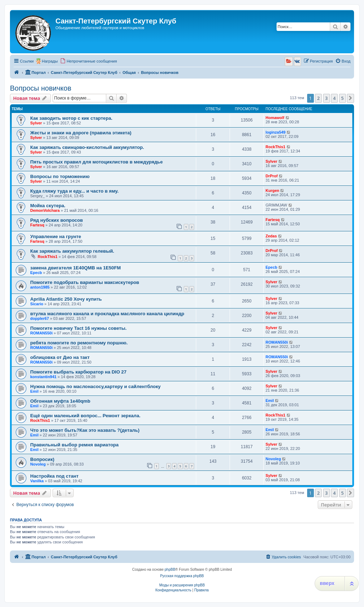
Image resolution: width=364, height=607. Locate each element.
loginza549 (275, 132)
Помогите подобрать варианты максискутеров (85, 282)
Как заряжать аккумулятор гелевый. (72, 251)
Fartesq (37, 225)
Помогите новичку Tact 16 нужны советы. (78, 328)
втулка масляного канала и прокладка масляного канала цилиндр (107, 314)
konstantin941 (43, 377)
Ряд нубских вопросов (57, 220)
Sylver (36, 123)
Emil (34, 391)
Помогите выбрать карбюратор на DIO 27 (78, 372)
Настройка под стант (54, 476)
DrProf (272, 176)
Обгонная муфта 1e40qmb (60, 401)
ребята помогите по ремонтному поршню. (79, 343)
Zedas (271, 236)
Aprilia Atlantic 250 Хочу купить (66, 299)
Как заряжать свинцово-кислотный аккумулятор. (87, 147)
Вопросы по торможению (60, 176)
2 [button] (318, 98)
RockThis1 (275, 147)
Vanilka (37, 481)
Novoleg (38, 464)
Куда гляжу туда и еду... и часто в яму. (74, 191)
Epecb (36, 273)
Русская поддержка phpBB (182, 576)
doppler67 (40, 318)
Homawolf (275, 118)
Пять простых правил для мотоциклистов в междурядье (97, 162)
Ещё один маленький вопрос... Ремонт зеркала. (85, 416)
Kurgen (272, 190)
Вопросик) (42, 459)
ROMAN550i (41, 333)
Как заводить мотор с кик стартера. (71, 118)
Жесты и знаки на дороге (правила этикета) (81, 133)
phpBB (170, 570)
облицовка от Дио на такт (60, 357)
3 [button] (326, 98)
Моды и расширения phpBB (182, 585)
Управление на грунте (56, 237)
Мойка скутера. (48, 206)
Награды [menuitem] (50, 61)
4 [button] (334, 98)
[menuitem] (89, 61)
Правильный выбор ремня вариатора (74, 445)
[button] (350, 98)
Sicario (37, 304)
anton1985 (40, 287)
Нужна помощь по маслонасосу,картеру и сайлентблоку (95, 386)
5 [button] (342, 98)
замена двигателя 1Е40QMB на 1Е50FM (76, 268)
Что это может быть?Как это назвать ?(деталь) (85, 430)
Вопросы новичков (41, 88)
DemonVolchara (45, 210)
